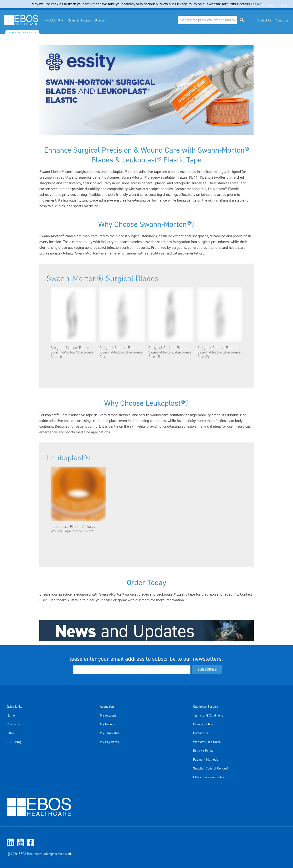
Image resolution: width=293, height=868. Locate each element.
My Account (108, 716)
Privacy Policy (203, 724)
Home (11, 716)
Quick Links (15, 707)
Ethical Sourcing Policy (209, 777)
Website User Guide (207, 742)
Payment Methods (206, 760)
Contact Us (201, 733)
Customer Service (206, 707)
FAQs (10, 733)
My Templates (110, 733)
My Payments (109, 742)
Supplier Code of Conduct (211, 769)
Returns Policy (203, 751)
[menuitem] (54, 21)
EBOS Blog (14, 742)
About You (107, 707)
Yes (253, 4)
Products (13, 724)
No (259, 4)
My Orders (107, 724)
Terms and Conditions (208, 716)
